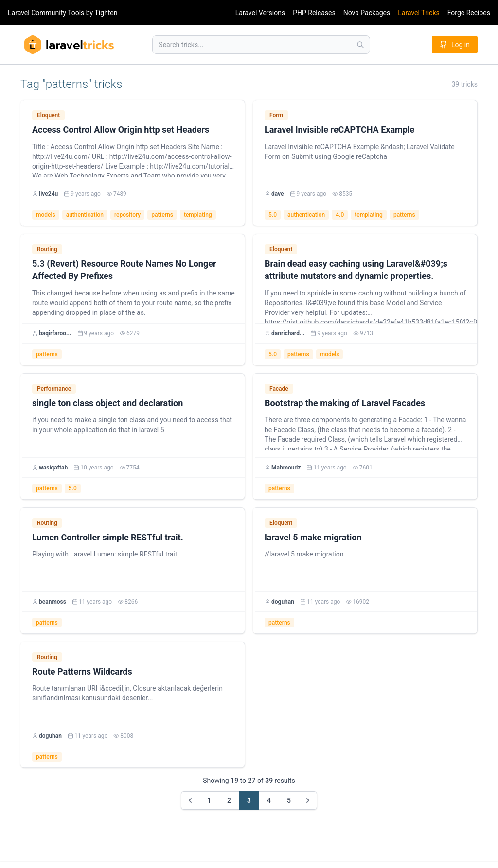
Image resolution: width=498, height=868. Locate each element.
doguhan (283, 602)
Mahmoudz (286, 468)
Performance (54, 389)
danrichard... (288, 333)
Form (276, 115)
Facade (279, 389)
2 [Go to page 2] (229, 800)
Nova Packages (367, 13)
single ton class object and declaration (107, 403)
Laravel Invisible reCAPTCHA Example (339, 130)
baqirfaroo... (55, 333)
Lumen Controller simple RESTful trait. (108, 537)
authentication (85, 215)
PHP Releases (314, 13)
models (46, 215)
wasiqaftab (53, 468)
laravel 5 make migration (313, 537)
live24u (48, 194)
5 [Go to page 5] (289, 800)
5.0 (273, 215)
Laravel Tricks (419, 13)
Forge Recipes (469, 13)
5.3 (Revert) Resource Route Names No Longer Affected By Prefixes (124, 270)
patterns (162, 215)
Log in (455, 45)
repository (127, 215)
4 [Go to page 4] (269, 800)
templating (198, 215)
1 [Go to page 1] (209, 800)
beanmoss (53, 602)
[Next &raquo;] (308, 800)
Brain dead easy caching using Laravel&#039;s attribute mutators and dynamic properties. (356, 270)
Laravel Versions (260, 13)
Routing (47, 249)
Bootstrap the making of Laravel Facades (345, 403)
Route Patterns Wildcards (82, 671)
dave (278, 194)
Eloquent (48, 115)
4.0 (340, 215)
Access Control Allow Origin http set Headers (121, 130)
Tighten (106, 13)
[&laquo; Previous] (190, 800)
